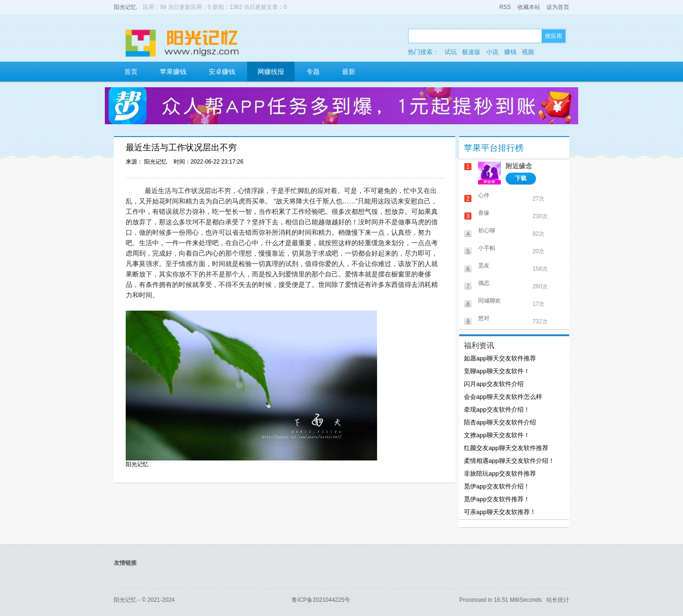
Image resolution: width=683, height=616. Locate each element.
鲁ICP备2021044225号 (321, 600)
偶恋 (484, 283)
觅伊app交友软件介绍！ (497, 486)
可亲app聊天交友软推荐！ (500, 512)
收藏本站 (529, 7)
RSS (505, 7)
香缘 (484, 213)
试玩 (451, 52)
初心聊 (487, 230)
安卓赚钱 (222, 72)
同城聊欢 (489, 301)
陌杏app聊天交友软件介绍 (500, 422)
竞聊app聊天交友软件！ (497, 371)
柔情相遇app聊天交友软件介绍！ (509, 461)
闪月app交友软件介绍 (494, 384)
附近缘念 (519, 166)
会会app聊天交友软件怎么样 (503, 397)
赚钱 (510, 52)
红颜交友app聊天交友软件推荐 (506, 448)
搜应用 (554, 36)
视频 (528, 52)
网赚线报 (271, 72)
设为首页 (558, 7)
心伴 (484, 195)
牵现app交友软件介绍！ (497, 409)
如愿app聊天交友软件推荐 (500, 358)
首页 (131, 72)
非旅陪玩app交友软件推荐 (500, 473)
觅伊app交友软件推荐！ (497, 499)
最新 (349, 72)
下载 (521, 178)
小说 (492, 52)
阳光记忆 (125, 7)
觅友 (484, 266)
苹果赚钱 (173, 72)
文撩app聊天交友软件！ (497, 435)
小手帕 (487, 248)
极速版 (471, 52)
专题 (313, 72)
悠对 (484, 318)
